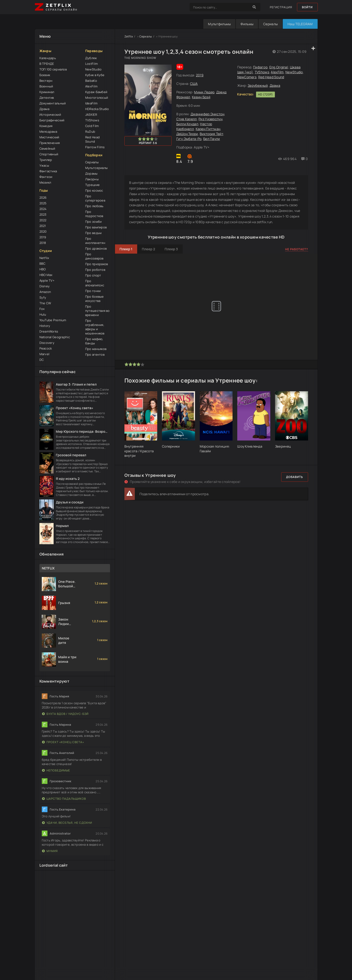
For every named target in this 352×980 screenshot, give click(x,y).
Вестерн (46, 81)
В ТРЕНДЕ (47, 64)
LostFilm (91, 64)
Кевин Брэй (201, 97)
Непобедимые (56, 770)
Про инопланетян (95, 241)
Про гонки (93, 291)
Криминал (47, 92)
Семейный (47, 148)
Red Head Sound (92, 139)
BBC (42, 264)
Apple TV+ (47, 280)
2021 (43, 226)
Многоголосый (97, 98)
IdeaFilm (91, 103)
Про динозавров (94, 256)
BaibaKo (91, 81)
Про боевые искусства (95, 299)
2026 (43, 198)
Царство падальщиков (64, 799)
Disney (45, 286)
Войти (307, 7)
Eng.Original (279, 67)
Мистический (49, 137)
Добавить (295, 477)
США (194, 84)
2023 (43, 214)
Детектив (47, 98)
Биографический (52, 120)
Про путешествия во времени (98, 311)
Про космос (94, 190)
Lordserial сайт (54, 865)
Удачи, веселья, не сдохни (67, 823)
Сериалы (270, 24)
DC (42, 360)
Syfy (43, 297)
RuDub (90, 132)
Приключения (50, 143)
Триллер (46, 160)
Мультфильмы (219, 24)
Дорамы (91, 173)
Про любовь (94, 206)
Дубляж (91, 58)
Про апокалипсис (95, 283)
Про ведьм (93, 233)
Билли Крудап (187, 124)
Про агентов (95, 354)
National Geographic (55, 337)
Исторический (50, 115)
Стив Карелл (187, 119)
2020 (43, 231)
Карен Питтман (208, 129)
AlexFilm (91, 86)
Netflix (44, 258)
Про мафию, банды (94, 341)
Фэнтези (46, 177)
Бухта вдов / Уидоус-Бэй (65, 714)
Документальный (53, 103)
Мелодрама (48, 132)
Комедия (46, 126)
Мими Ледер (204, 92)
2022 (43, 220)
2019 (43, 237)
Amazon (45, 292)
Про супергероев (95, 198)
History (45, 326)
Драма (44, 109)
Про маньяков (96, 349)
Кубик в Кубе (95, 75)
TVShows (92, 120)
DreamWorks (49, 331)
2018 (43, 243)
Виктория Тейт (211, 134)
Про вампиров (96, 227)
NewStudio (93, 69)
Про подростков (94, 214)
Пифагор (260, 67)
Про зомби (93, 222)
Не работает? (297, 249)
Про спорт (93, 275)
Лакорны (92, 179)
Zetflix (129, 36)
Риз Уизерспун (210, 119)
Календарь (48, 58)
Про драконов (96, 248)
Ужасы (44, 165)
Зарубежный (258, 85)
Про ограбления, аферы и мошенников (95, 327)
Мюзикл (45, 182)
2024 (43, 209)
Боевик (45, 75)
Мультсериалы (96, 168)
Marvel (45, 354)
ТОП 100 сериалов (53, 69)
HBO (43, 269)
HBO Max (46, 275)
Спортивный (49, 154)
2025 (43, 203)
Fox (42, 309)
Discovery (47, 343)
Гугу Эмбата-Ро (189, 139)
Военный (46, 86)
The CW (45, 303)
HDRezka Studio (97, 109)
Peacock (46, 348)
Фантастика (48, 171)
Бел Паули (212, 139)
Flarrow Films (95, 147)
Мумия (50, 851)
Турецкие (92, 185)
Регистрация (281, 7)
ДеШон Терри (187, 134)
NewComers (247, 77)
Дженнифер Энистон (207, 114)
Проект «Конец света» (63, 742)
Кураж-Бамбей (96, 92)
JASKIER (91, 115)
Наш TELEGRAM (300, 24)
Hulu (43, 314)
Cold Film (92, 126)
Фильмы (247, 24)
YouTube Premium (53, 320)
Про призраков (97, 264)
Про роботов (95, 270)
